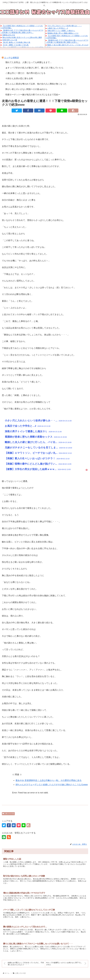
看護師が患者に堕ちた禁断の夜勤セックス (63, 33)
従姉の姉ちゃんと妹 (10, 40)
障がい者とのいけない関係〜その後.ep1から (26, 89)
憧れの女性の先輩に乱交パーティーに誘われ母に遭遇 (22, 37)
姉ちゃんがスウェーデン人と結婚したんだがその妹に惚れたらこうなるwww (52, 785)
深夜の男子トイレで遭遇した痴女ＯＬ (61, 31)
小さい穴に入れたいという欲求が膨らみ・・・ (65, 26)
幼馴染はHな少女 (9, 35)
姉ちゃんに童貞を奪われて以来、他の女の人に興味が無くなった (36, 84)
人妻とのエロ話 (8, 814)
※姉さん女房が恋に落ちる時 (19, 78)
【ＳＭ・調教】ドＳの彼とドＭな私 (15, 45)
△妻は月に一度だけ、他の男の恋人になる (25, 73)
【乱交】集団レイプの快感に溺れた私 (16, 42)
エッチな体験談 (11, 58)
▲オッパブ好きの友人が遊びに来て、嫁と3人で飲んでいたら (34, 68)
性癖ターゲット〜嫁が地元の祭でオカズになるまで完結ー (33, 95)
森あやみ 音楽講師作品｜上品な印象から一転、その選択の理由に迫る (49, 780)
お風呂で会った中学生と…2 (58, 28)
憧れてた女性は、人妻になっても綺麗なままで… (29, 62)
